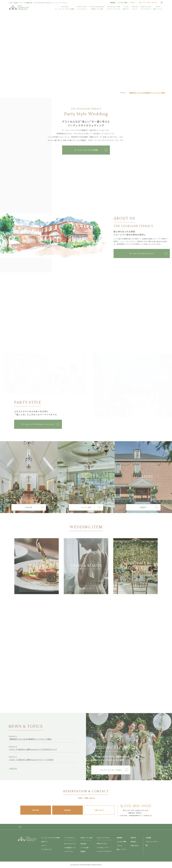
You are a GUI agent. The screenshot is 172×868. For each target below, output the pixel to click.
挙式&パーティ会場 (86, 838)
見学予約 (36, 810)
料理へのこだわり (37, 590)
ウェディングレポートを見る (111, 772)
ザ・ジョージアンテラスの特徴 (86, 152)
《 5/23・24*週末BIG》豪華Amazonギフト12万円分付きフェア (33, 751)
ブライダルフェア (46, 849)
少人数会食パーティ (70, 848)
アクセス (132, 3)
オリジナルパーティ (70, 844)
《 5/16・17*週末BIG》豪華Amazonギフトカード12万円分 (31, 761)
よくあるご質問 (122, 3)
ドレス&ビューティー (86, 590)
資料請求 (67, 810)
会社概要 (148, 838)
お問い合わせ (99, 810)
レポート (44, 846)
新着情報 (113, 3)
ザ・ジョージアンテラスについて (143, 254)
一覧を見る (13, 770)
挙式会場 (29, 509)
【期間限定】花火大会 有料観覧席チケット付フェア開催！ (147, 93)
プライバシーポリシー (152, 842)
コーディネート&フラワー (136, 590)
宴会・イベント (121, 849)
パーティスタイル (69, 838)
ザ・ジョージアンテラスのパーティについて (37, 424)
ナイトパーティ (69, 851)
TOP (20, 827)
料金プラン (44, 842)
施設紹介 (143, 509)
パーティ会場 (86, 509)
